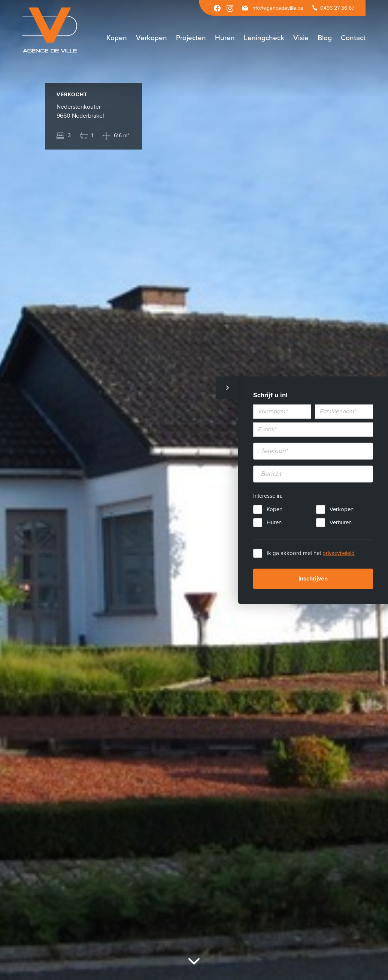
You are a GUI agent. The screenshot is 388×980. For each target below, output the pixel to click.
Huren (274, 522)
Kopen (275, 509)
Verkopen (342, 509)
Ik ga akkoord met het (311, 553)
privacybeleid (339, 553)
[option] (194, 490)
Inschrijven (313, 579)
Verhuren (341, 522)
